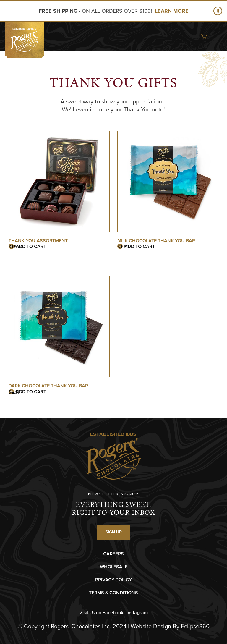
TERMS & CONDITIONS (113, 593)
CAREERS (113, 554)
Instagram (137, 613)
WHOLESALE (114, 567)
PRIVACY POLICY (113, 580)
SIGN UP (114, 532)
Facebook (113, 613)
